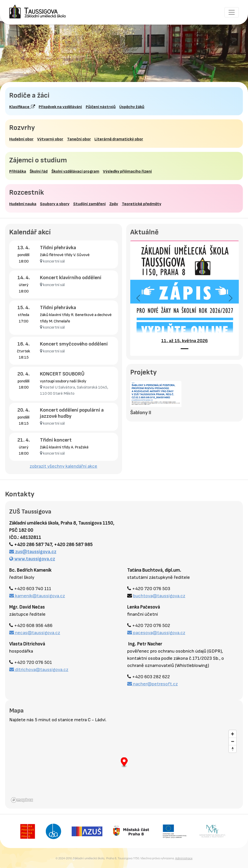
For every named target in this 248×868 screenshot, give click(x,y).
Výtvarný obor (50, 139)
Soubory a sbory (55, 204)
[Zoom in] (233, 734)
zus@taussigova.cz (33, 552)
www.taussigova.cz (32, 559)
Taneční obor (79, 139)
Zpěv (114, 204)
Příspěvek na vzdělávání (60, 107)
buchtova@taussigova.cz (159, 596)
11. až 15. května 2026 (185, 341)
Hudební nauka (23, 204)
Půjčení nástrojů (101, 107)
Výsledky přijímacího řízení (127, 171)
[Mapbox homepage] (22, 800)
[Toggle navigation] (232, 12)
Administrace (184, 858)
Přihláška (18, 171)
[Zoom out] (233, 741)
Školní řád (39, 171)
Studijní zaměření (89, 204)
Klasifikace (22, 107)
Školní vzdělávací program (75, 171)
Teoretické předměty (142, 204)
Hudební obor (21, 139)
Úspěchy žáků (132, 107)
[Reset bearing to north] (233, 749)
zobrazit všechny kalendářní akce (63, 466)
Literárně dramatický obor (119, 139)
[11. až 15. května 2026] (185, 349)
